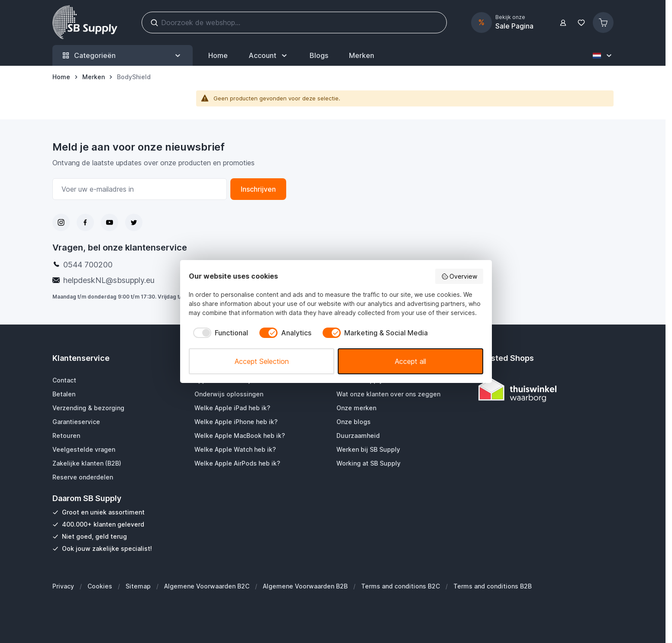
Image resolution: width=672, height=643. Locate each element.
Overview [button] (459, 276)
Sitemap (138, 586)
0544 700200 (88, 265)
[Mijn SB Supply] (269, 55)
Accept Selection (262, 361)
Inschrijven (258, 189)
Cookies (100, 586)
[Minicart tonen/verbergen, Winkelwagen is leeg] (603, 23)
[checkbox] (218, 333)
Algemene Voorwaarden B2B (305, 586)
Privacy (63, 586)
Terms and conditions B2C (401, 586)
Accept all (410, 361)
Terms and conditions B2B (493, 586)
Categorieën (123, 56)
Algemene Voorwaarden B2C (207, 586)
